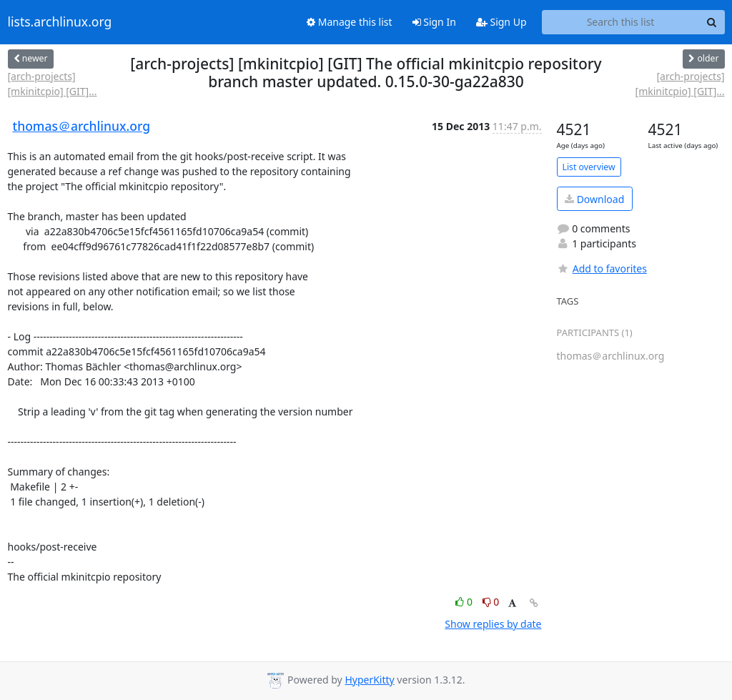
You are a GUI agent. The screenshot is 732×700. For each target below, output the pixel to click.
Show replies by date (493, 624)
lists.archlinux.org (60, 22)
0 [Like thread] (465, 602)
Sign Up (501, 22)
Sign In (434, 22)
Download (594, 199)
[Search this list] (621, 22)
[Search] (712, 22)
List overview (589, 167)
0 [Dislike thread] (491, 602)
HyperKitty (369, 680)
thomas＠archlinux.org (82, 126)
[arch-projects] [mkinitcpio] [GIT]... (53, 84)
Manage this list (350, 22)
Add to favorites (602, 268)
